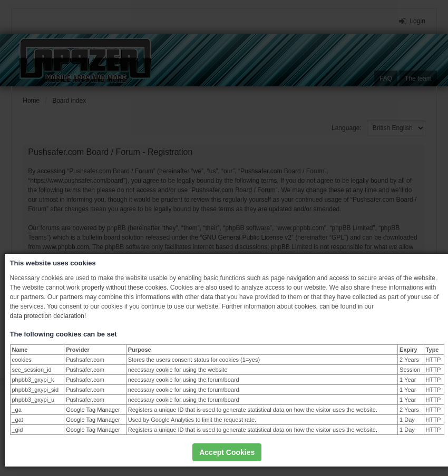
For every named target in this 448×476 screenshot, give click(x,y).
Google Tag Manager (93, 410)
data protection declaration (47, 316)
